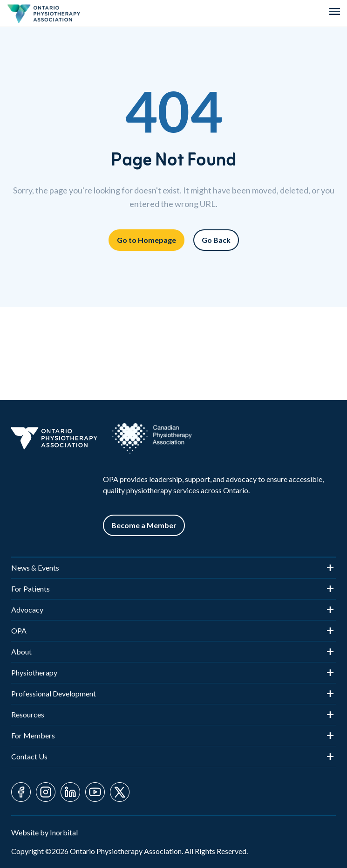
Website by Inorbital (44, 832)
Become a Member (144, 525)
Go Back (216, 240)
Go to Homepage (146, 240)
